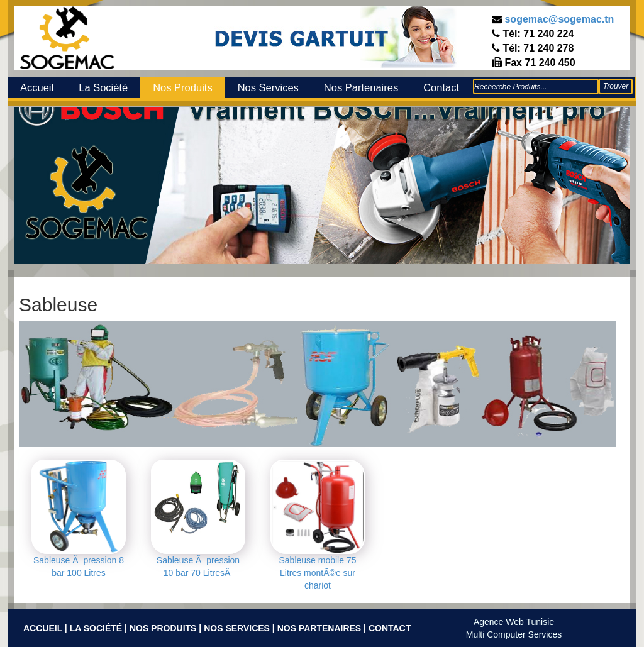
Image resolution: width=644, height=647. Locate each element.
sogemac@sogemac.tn (559, 19)
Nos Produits (182, 87)
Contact (441, 87)
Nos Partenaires (361, 87)
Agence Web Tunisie (514, 622)
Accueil (37, 87)
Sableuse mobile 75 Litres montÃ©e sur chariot (318, 573)
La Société (103, 87)
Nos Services (268, 87)
